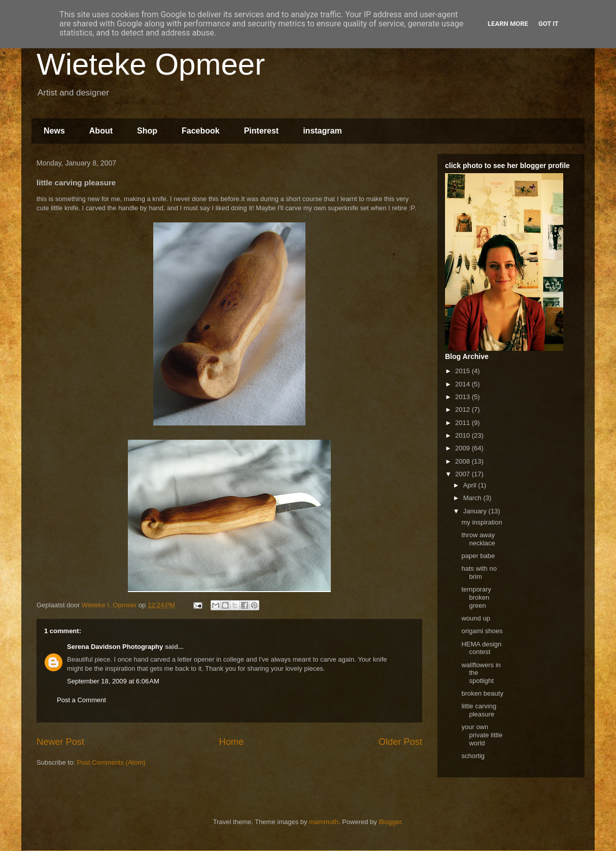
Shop (147, 131)
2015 (464, 371)
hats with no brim (479, 572)
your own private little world (482, 735)
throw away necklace (478, 539)
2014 (464, 384)
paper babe (478, 556)
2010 (464, 435)
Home (232, 742)
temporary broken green (476, 597)
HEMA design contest (481, 648)
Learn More (508, 24)
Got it (549, 24)
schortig (473, 756)
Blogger (390, 822)
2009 (464, 448)
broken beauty (482, 693)
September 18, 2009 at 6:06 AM (113, 681)
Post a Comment (81, 700)
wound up (475, 618)
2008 (464, 461)
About (101, 131)
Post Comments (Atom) (111, 762)
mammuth (324, 822)
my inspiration (482, 522)
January (476, 511)
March (473, 498)
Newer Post (60, 742)
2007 (464, 474)
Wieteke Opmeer (151, 64)
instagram (322, 131)
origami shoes (482, 631)
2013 (464, 397)
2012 (464, 410)
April (471, 485)
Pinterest (261, 131)
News (54, 131)
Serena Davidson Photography (115, 647)
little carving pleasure (479, 710)
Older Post (400, 742)
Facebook (201, 131)
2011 (464, 423)
